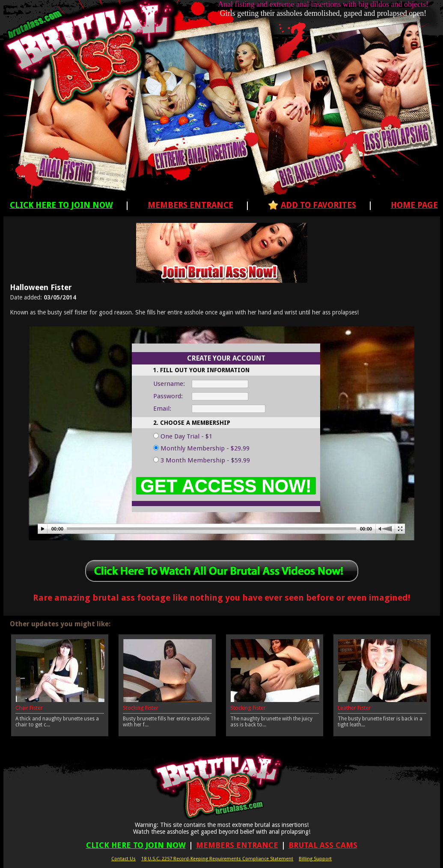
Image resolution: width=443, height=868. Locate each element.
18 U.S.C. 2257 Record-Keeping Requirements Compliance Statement (217, 859)
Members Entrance (190, 205)
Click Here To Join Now (61, 205)
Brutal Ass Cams (323, 845)
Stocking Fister (141, 708)
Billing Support (315, 859)
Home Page (414, 205)
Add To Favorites (318, 205)
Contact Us (123, 859)
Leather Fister (354, 708)
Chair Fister (29, 708)
